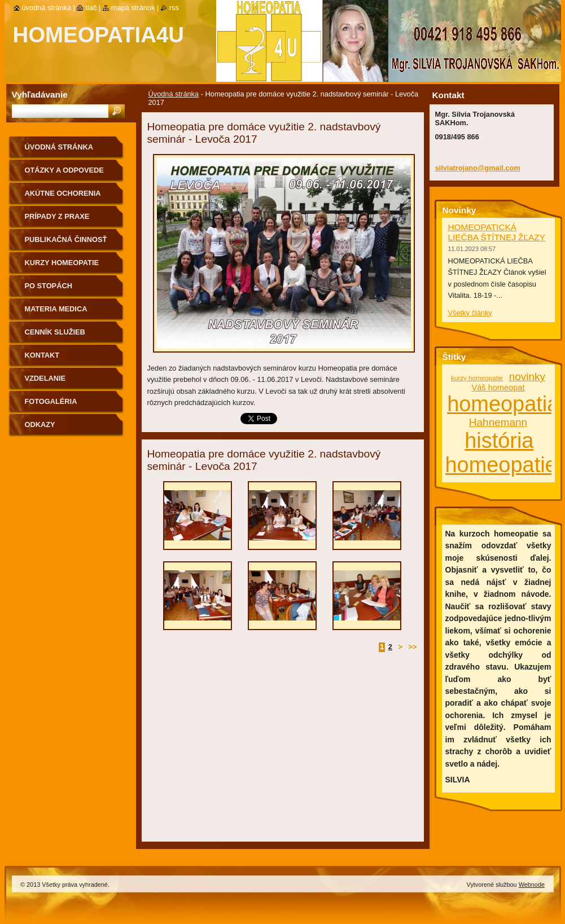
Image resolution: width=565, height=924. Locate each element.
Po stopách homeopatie (49, 290)
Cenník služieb (55, 332)
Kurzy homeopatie (62, 263)
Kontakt (42, 355)
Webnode (532, 885)
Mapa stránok (133, 8)
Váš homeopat (498, 388)
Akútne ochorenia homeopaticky (63, 197)
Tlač (91, 8)
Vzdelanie (45, 378)
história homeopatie (501, 453)
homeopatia (503, 404)
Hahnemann (498, 422)
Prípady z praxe (57, 216)
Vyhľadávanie (40, 94)
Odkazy (40, 424)
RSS (174, 8)
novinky (527, 377)
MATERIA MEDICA (56, 309)
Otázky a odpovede (64, 170)
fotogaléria (51, 401)
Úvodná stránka (174, 94)
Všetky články (470, 313)
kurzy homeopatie (477, 378)
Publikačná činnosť (66, 239)
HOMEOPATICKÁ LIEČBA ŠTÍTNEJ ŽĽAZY (497, 232)
